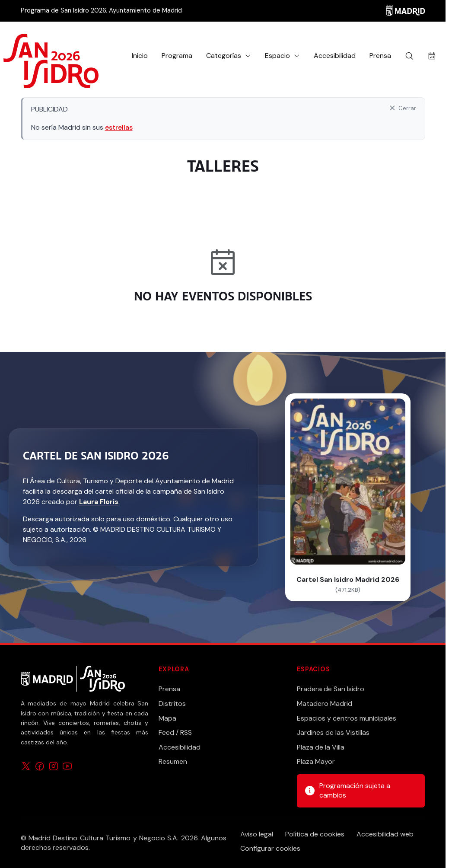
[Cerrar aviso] (402, 108)
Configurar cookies (270, 848)
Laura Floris (99, 502)
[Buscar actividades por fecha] (432, 56)
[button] (229, 56)
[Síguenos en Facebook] (40, 765)
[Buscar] (409, 56)
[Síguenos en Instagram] (54, 765)
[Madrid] (406, 11)
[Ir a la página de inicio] (51, 56)
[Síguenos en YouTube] (67, 765)
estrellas (119, 127)
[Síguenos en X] (26, 765)
